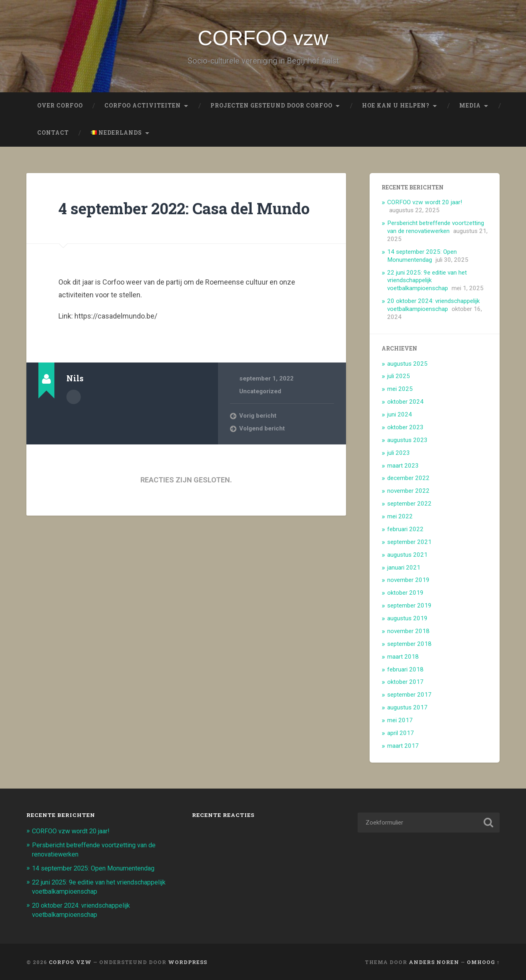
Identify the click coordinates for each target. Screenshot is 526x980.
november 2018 (408, 633)
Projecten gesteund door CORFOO (271, 108)
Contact (53, 135)
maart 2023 (403, 467)
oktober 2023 (405, 429)
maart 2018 (403, 658)
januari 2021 (404, 569)
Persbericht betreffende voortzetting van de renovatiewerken (436, 229)
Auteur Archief (74, 418)
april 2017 (401, 735)
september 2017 (409, 697)
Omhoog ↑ (483, 961)
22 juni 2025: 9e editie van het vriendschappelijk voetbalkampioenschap (427, 282)
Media (470, 108)
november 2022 (408, 493)
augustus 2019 (407, 620)
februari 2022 (405, 531)
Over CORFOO (60, 108)
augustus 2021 (407, 556)
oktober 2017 (405, 684)
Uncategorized (260, 412)
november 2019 (408, 582)
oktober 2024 (405, 404)
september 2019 (409, 608)
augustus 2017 (407, 709)
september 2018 (409, 645)
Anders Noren (434, 961)
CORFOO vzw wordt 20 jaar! (425, 204)
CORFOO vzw (263, 39)
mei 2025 (400, 391)
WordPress (188, 961)
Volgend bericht (262, 450)
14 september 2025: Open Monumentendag (422, 257)
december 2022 (408, 480)
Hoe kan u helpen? (396, 108)
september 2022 (409, 506)
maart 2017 (403, 747)
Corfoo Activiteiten (143, 108)
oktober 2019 (405, 595)
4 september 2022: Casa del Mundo (161, 219)
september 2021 (409, 544)
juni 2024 (400, 416)
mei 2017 (400, 722)
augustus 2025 (407, 365)
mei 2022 (400, 518)
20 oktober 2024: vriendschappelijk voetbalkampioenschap (433, 307)
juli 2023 (399, 454)
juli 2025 (399, 378)
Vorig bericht (258, 437)
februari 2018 (405, 671)
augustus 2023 (407, 442)
